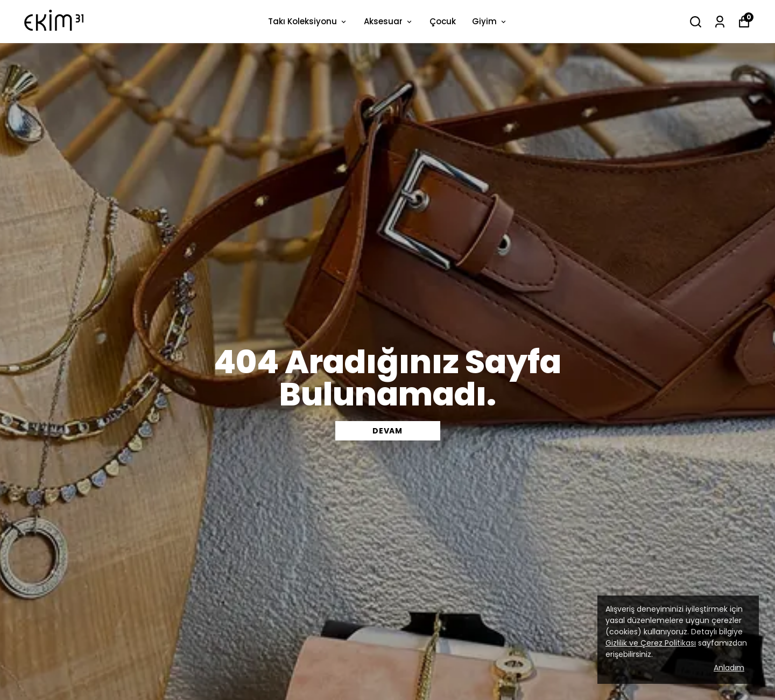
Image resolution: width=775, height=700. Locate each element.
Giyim (490, 21)
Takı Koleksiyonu (308, 21)
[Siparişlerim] (720, 22)
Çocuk (443, 21)
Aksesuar (389, 21)
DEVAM (387, 431)
